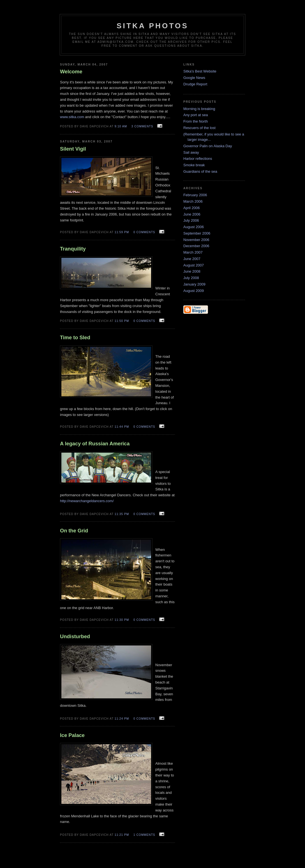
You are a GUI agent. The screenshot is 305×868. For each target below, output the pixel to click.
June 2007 (192, 259)
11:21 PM (122, 835)
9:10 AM (121, 126)
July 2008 (191, 278)
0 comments (144, 232)
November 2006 (196, 240)
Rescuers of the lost (199, 128)
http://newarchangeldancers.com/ (87, 501)
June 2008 (192, 271)
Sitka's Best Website (200, 71)
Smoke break (194, 165)
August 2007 (194, 265)
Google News (194, 78)
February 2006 (195, 195)
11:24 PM (122, 719)
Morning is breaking (199, 109)
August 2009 (194, 291)
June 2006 (192, 214)
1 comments (144, 835)
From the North (196, 121)
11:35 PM (122, 514)
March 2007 (193, 252)
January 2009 (194, 284)
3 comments (142, 126)
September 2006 (197, 233)
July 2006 (191, 220)
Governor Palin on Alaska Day (208, 146)
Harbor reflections (198, 159)
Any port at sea (196, 115)
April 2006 (192, 208)
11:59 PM (122, 232)
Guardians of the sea (200, 171)
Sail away (191, 152)
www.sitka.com (72, 117)
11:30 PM (122, 620)
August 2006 (194, 227)
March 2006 (193, 201)
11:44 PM (122, 427)
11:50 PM (122, 321)
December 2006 (196, 246)
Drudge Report (195, 84)
